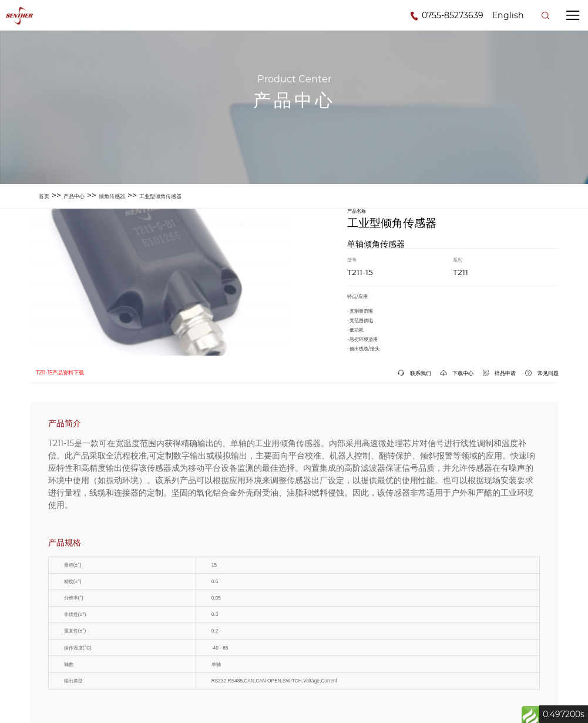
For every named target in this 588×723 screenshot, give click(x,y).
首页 (44, 196)
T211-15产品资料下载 (60, 372)
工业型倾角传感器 (160, 196)
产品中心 (74, 196)
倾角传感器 (112, 196)
